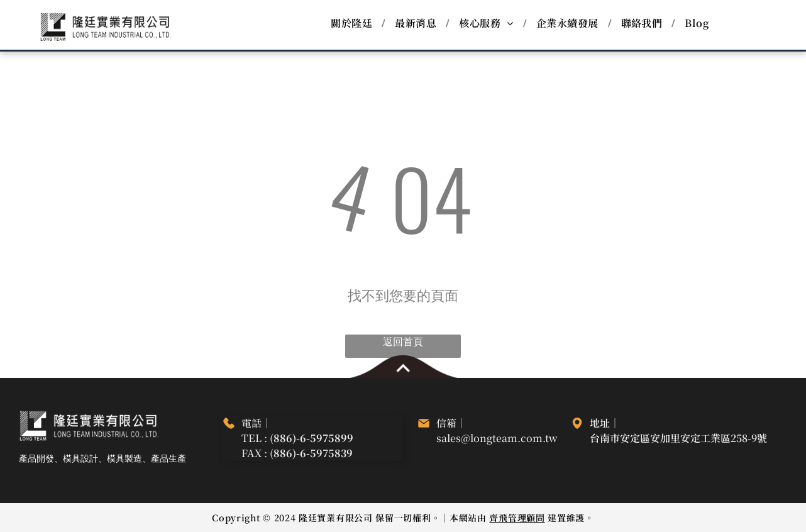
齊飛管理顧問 (517, 518)
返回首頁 (403, 342)
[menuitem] (353, 23)
